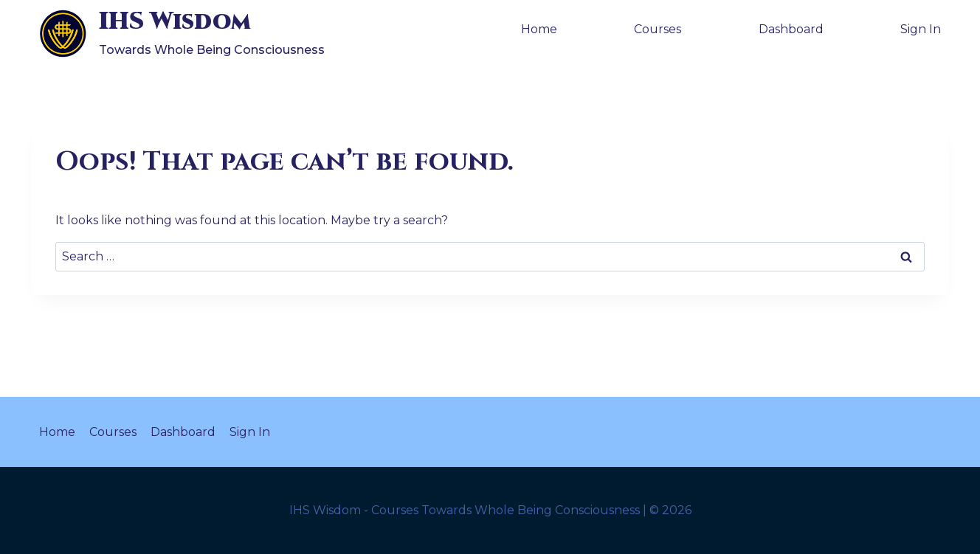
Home (539, 29)
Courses (658, 29)
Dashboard (791, 29)
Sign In (921, 29)
